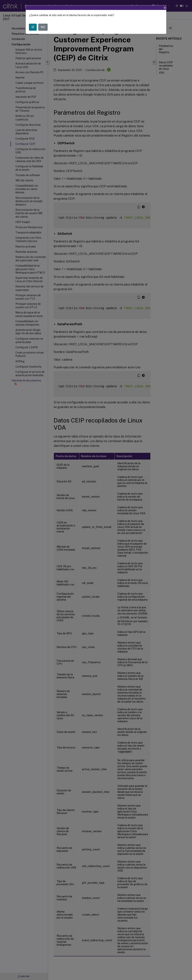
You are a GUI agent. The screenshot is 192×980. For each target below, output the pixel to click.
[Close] (165, 8)
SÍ (33, 27)
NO (43, 27)
